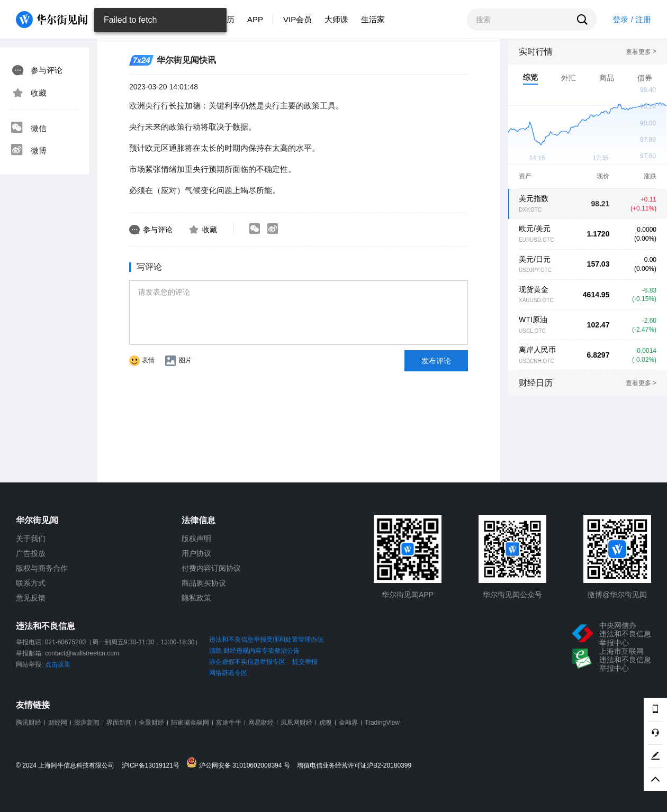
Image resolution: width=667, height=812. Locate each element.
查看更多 (641, 52)
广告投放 (31, 553)
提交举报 (305, 662)
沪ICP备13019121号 (153, 766)
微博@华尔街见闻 (617, 595)
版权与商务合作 (42, 568)
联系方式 (31, 583)
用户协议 (196, 553)
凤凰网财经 (296, 723)
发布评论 (436, 361)
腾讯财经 (29, 723)
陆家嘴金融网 (190, 723)
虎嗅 (326, 723)
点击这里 (58, 664)
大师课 (336, 19)
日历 (227, 19)
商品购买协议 (204, 583)
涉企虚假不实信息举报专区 (247, 662)
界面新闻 (119, 723)
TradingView (382, 723)
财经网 (58, 723)
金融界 (348, 723)
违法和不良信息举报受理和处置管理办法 (266, 640)
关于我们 (31, 539)
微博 (29, 151)
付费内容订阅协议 (211, 568)
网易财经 (261, 723)
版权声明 (196, 539)
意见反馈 (31, 598)
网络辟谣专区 (228, 673)
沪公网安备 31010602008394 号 (241, 763)
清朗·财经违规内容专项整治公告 (254, 651)
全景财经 (151, 723)
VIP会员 (298, 19)
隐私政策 (196, 598)
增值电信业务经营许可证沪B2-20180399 (354, 766)
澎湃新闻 (87, 723)
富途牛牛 (229, 723)
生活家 (373, 19)
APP (255, 19)
